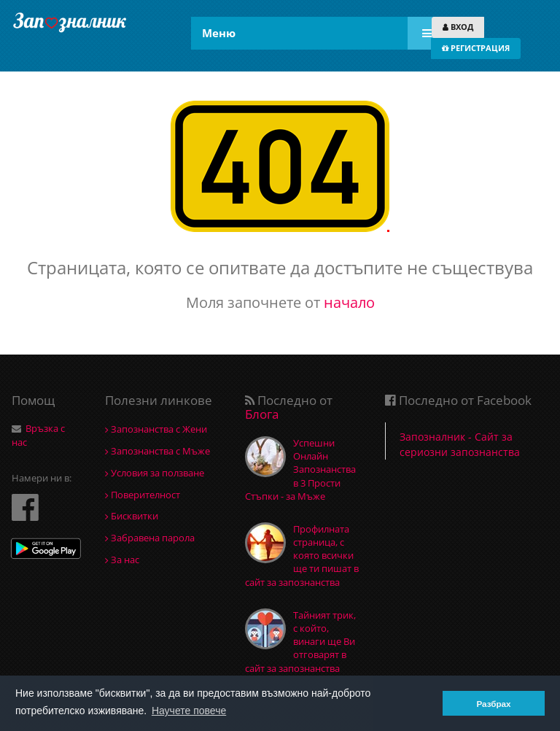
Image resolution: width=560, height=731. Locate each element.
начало (349, 302)
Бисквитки (132, 516)
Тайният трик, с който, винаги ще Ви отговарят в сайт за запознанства (300, 642)
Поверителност (143, 495)
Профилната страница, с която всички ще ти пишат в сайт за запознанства (302, 556)
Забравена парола (150, 538)
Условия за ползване (155, 473)
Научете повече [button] (189, 711)
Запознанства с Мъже (157, 451)
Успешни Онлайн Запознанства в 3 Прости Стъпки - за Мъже (300, 469)
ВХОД (458, 27)
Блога (262, 414)
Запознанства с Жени (156, 429)
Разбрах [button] (493, 704)
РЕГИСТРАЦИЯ (476, 48)
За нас (122, 560)
